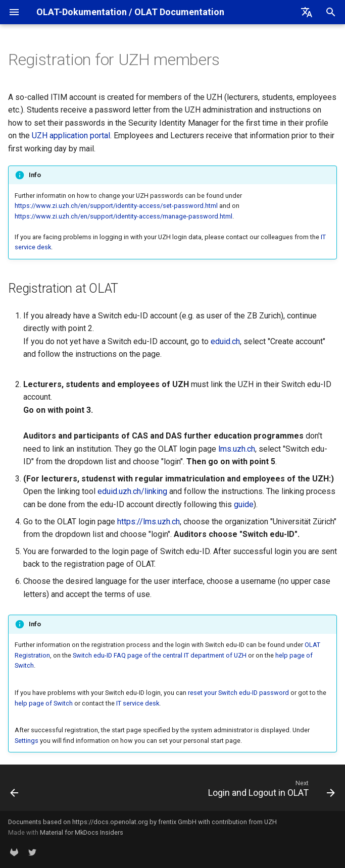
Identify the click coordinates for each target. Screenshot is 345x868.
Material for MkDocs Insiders (82, 832)
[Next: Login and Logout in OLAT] (270, 791)
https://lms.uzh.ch (149, 522)
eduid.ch (225, 341)
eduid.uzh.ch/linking (132, 491)
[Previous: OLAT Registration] (15, 791)
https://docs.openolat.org (110, 822)
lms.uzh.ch (237, 449)
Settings (27, 741)
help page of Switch (44, 703)
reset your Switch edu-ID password (238, 693)
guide (244, 504)
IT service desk (138, 703)
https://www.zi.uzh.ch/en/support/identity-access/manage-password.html (124, 216)
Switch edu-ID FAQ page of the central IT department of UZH (160, 655)
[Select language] (307, 12)
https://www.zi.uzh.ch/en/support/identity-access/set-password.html (116, 206)
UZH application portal (71, 135)
